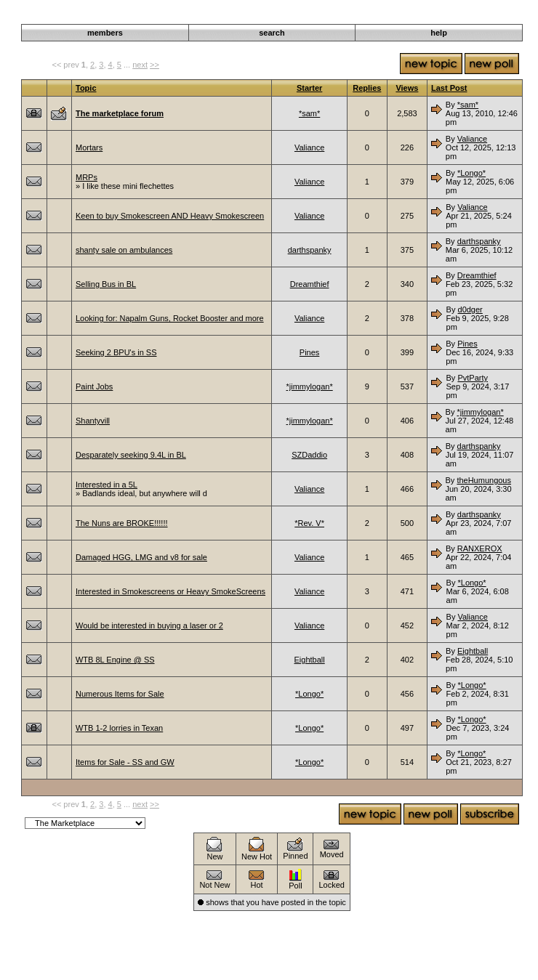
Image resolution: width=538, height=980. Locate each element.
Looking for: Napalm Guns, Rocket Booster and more (170, 318)
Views (407, 88)
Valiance (309, 147)
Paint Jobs (94, 386)
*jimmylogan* (310, 386)
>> (154, 65)
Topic (86, 88)
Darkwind (387, 16)
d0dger (470, 309)
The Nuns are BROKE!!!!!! (122, 523)
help (439, 33)
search (272, 33)
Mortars (89, 147)
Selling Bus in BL (106, 284)
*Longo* (471, 173)
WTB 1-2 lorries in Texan (119, 728)
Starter (309, 88)
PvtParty (473, 378)
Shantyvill (93, 421)
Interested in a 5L (107, 485)
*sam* (309, 113)
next (140, 65)
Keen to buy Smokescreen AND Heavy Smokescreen (170, 216)
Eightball (310, 660)
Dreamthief (310, 284)
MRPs (87, 177)
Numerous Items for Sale (120, 694)
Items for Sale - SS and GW (125, 762)
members (105, 33)
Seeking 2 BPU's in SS (116, 352)
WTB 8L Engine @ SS (115, 660)
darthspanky (310, 250)
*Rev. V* (309, 523)
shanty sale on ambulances (124, 250)
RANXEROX (480, 548)
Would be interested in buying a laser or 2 (149, 625)
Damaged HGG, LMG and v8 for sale (141, 557)
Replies (367, 88)
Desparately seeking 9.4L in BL (131, 455)
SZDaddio (309, 455)
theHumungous (484, 480)
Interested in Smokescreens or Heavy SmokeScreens (170, 591)
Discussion (431, 16)
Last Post (449, 88)
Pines (310, 352)
